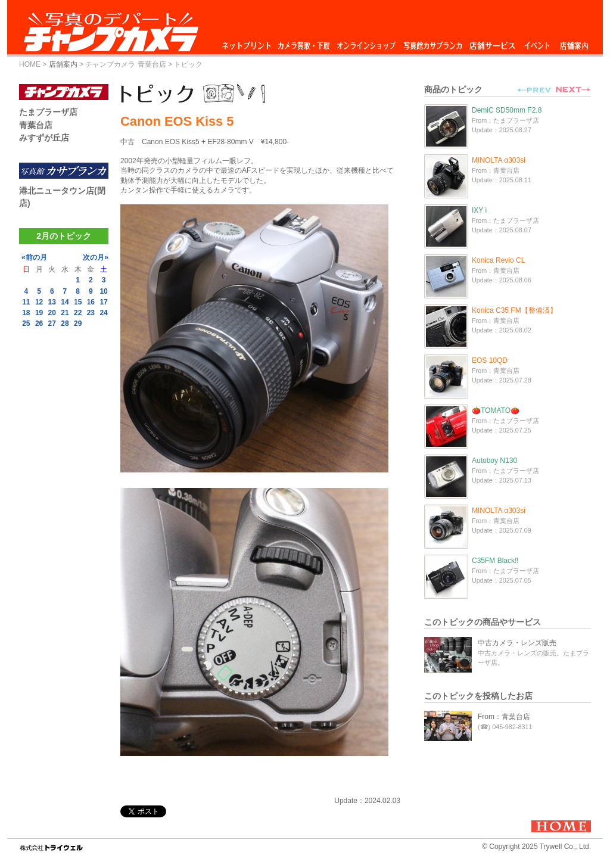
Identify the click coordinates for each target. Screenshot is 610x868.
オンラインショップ (365, 43)
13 (52, 302)
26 (39, 323)
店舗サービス (492, 43)
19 (39, 313)
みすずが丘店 (44, 138)
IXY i (479, 210)
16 (91, 302)
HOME (30, 64)
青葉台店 (36, 125)
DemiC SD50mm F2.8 (507, 110)
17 (103, 302)
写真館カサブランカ (432, 43)
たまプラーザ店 (48, 112)
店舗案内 (574, 43)
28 (65, 323)
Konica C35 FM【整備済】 (514, 310)
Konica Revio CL (498, 260)
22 (78, 313)
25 (26, 323)
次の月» (96, 257)
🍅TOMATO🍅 (496, 410)
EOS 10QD (490, 360)
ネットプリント (248, 43)
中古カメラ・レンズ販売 (517, 643)
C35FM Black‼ (495, 561)
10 (103, 291)
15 (78, 302)
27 (52, 323)
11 (26, 302)
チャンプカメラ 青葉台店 (125, 64)
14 (65, 302)
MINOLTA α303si (499, 160)
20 (52, 313)
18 (26, 313)
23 (91, 313)
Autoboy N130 (494, 461)
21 (65, 313)
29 (78, 323)
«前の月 (34, 257)
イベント (537, 43)
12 (39, 302)
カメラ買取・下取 (304, 43)
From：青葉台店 (504, 717)
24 (103, 313)
